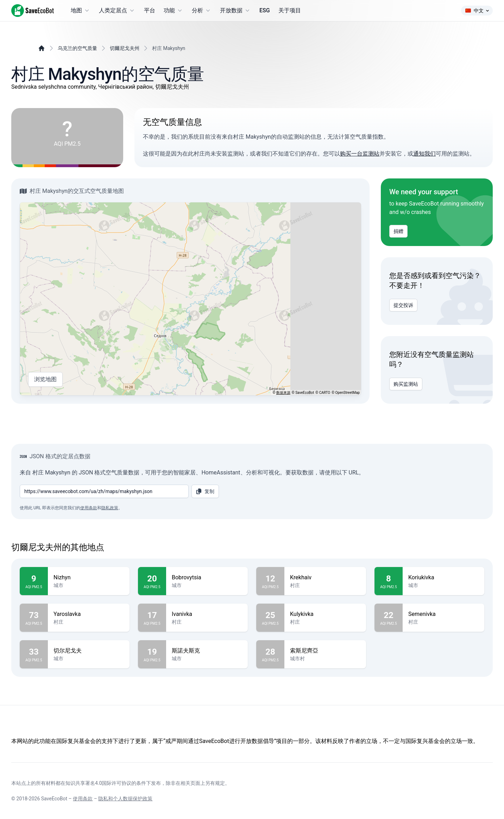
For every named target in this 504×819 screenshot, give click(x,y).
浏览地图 (45, 379)
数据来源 (283, 393)
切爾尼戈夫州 (125, 48)
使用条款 (89, 508)
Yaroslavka (89, 614)
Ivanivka (207, 614)
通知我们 (424, 154)
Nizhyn (89, 578)
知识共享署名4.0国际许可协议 (98, 783)
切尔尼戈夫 (89, 651)
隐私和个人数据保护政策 (125, 799)
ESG (265, 10)
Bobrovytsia (207, 578)
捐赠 (398, 231)
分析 (202, 11)
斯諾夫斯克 (207, 651)
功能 (174, 11)
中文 (477, 11)
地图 (81, 11)
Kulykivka (325, 614)
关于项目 (290, 10)
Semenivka (443, 614)
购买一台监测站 (360, 154)
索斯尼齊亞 (325, 651)
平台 (150, 10)
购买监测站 (406, 384)
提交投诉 (403, 305)
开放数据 (235, 11)
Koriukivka (443, 578)
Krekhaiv (325, 578)
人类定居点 (117, 11)
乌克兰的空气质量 (77, 48)
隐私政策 (110, 508)
